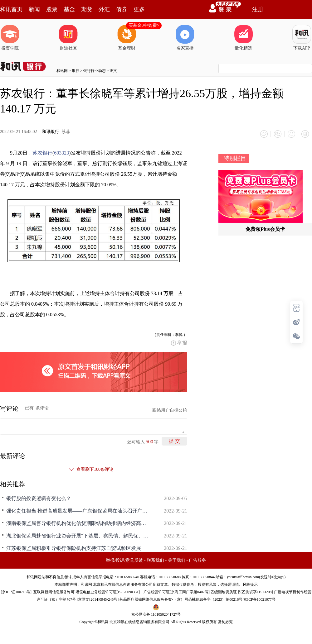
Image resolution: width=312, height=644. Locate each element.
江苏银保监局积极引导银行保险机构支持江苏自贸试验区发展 (74, 548)
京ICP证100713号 (16, 592)
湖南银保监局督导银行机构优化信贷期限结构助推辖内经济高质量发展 (78, 523)
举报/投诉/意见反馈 (124, 560)
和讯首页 (11, 9)
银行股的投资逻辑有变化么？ (39, 498)
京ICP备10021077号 (259, 599)
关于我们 (177, 560)
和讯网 (62, 71)
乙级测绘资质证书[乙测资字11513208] (242, 592)
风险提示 (250, 584)
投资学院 (10, 38)
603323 (61, 153)
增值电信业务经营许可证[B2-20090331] (108, 592)
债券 (122, 9)
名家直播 (185, 38)
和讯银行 (51, 132)
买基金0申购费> (144, 25)
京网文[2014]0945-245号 (98, 599)
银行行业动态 (95, 71)
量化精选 (243, 38)
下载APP (302, 38)
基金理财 (127, 38)
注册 (258, 9)
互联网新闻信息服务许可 (54, 592)
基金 (69, 9)
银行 (76, 71)
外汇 (104, 9)
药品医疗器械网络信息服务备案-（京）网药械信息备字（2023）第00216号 (181, 599)
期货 (87, 9)
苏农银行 (42, 153)
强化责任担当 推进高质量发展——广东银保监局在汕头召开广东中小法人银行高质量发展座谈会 (78, 511)
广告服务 (197, 560)
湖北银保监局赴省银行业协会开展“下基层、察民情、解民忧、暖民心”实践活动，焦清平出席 (78, 536)
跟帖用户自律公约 (170, 410)
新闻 (34, 9)
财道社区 (68, 38)
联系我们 (155, 560)
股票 (52, 9)
